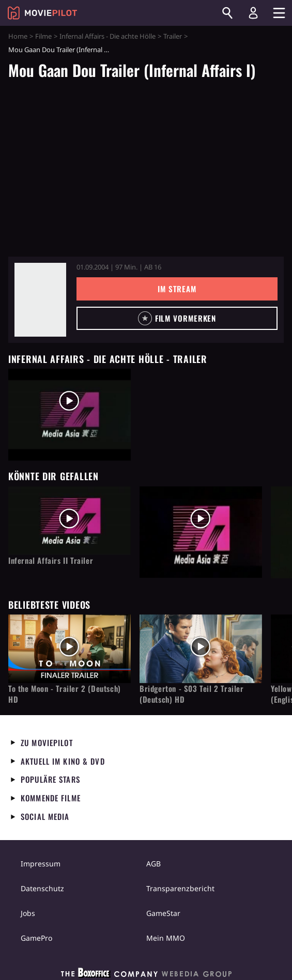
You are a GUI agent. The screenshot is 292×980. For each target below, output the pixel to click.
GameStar (163, 913)
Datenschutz (42, 888)
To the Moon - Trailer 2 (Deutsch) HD (65, 694)
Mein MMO (166, 938)
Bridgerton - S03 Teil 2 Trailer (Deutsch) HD (192, 694)
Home (18, 36)
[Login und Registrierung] (253, 13)
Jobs (28, 913)
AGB (153, 864)
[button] (177, 318)
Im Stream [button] (177, 289)
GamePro (36, 938)
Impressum (41, 864)
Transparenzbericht (180, 888)
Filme (43, 36)
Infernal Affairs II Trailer (51, 560)
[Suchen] (227, 13)
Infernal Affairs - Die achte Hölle (107, 36)
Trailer (173, 36)
